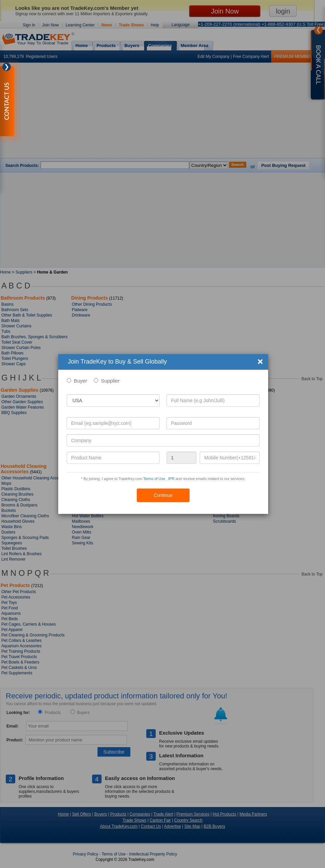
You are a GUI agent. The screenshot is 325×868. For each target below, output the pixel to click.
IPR (171, 479)
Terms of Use (154, 479)
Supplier (110, 381)
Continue (163, 495)
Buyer (80, 381)
